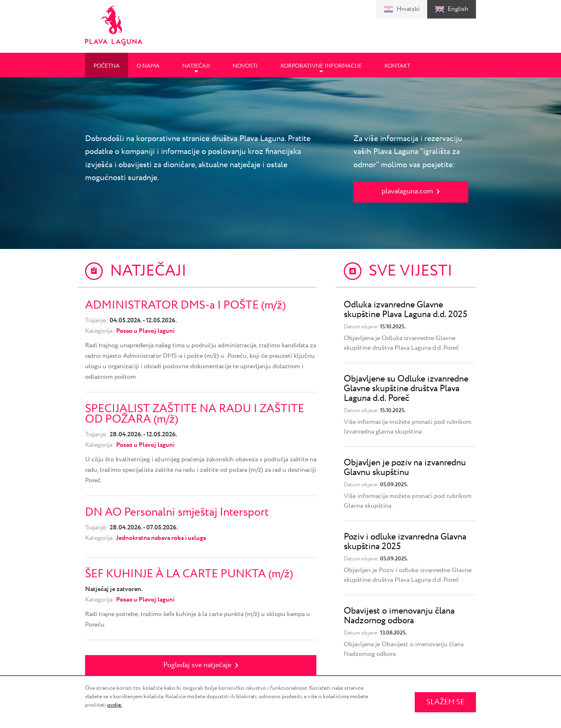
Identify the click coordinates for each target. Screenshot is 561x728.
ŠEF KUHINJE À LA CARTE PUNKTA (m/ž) (189, 574)
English (458, 9)
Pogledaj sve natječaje (197, 665)
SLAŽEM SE (445, 702)
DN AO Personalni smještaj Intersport (177, 512)
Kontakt (397, 66)
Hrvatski (408, 9)
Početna (107, 66)
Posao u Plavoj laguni (145, 331)
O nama (148, 66)
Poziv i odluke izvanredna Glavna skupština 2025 (405, 542)
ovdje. (115, 705)
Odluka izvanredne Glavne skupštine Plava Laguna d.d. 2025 (405, 310)
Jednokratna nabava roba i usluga (161, 538)
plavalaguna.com (407, 191)
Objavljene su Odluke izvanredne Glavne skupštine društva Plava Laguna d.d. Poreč (406, 389)
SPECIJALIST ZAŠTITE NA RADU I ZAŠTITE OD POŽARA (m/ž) (195, 414)
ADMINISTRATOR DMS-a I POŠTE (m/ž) (185, 305)
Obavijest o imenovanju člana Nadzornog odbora (399, 616)
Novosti (245, 66)
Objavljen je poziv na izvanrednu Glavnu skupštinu (405, 468)
